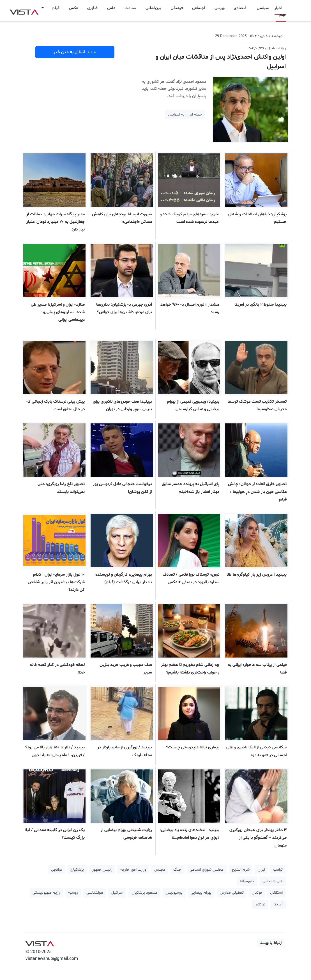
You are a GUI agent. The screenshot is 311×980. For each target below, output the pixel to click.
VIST (24, 11)
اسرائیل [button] (117, 893)
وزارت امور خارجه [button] (133, 870)
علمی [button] (111, 8)
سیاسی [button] (263, 8)
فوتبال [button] (257, 893)
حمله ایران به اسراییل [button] (185, 115)
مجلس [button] (160, 870)
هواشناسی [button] (95, 893)
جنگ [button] (177, 870)
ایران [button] (261, 870)
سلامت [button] (130, 8)
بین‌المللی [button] (153, 8)
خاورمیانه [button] (247, 881)
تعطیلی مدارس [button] (232, 893)
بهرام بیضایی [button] (201, 893)
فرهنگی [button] (177, 8)
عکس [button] (73, 8)
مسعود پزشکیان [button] (144, 893)
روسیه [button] (73, 893)
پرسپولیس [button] (174, 893)
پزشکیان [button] (77, 870)
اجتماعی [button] (199, 8)
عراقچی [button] (57, 870)
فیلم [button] (56, 8)
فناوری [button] (92, 8)
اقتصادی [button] (241, 8)
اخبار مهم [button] (280, 11)
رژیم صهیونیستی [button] (46, 893)
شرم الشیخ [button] (241, 870)
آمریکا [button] (278, 904)
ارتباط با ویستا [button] (271, 943)
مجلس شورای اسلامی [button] (207, 870)
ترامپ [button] (278, 870)
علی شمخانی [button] (273, 881)
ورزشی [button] (220, 8)
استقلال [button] (276, 893)
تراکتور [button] (260, 904)
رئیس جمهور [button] (102, 870)
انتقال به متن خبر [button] (75, 52)
